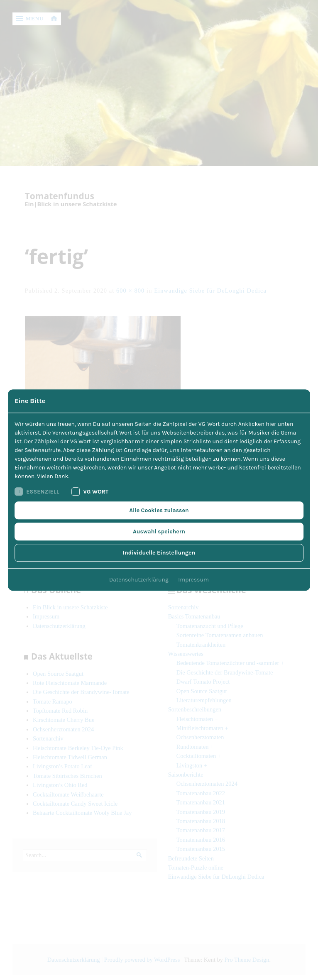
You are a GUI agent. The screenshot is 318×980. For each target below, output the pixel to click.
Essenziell (37, 491)
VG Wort (90, 491)
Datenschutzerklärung (139, 580)
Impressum (193, 580)
